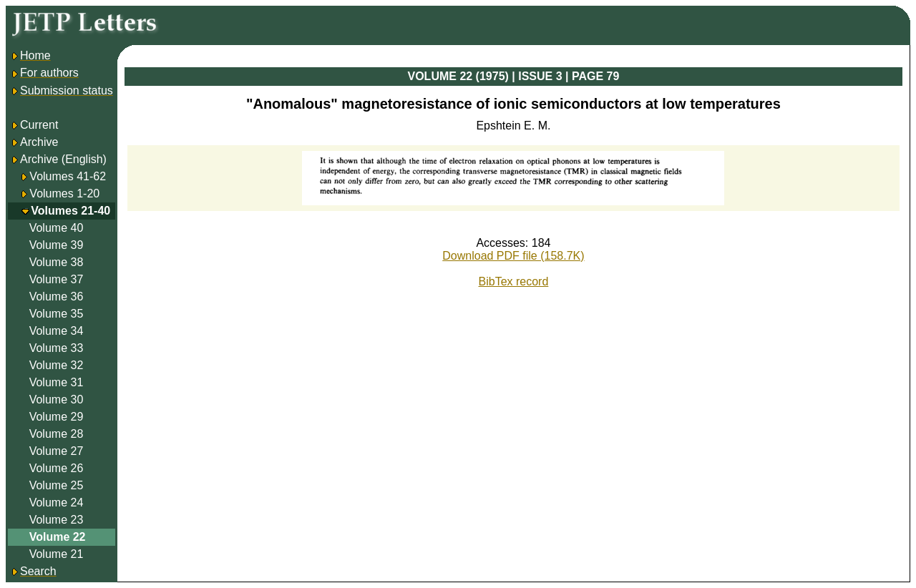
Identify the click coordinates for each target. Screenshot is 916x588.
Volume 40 (57, 228)
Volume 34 (57, 331)
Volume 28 (57, 434)
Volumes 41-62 (68, 176)
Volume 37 (57, 279)
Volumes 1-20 (64, 193)
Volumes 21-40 (70, 211)
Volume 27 (57, 451)
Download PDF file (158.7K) (513, 256)
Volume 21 (57, 554)
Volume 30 (57, 400)
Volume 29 (57, 417)
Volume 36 (57, 297)
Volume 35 (57, 314)
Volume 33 (57, 348)
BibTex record (514, 281)
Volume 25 (57, 485)
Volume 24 (57, 503)
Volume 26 (57, 468)
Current (34, 125)
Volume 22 (58, 537)
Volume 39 (57, 245)
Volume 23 (57, 520)
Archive (34, 142)
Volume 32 (57, 365)
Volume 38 (57, 262)
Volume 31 (57, 382)
